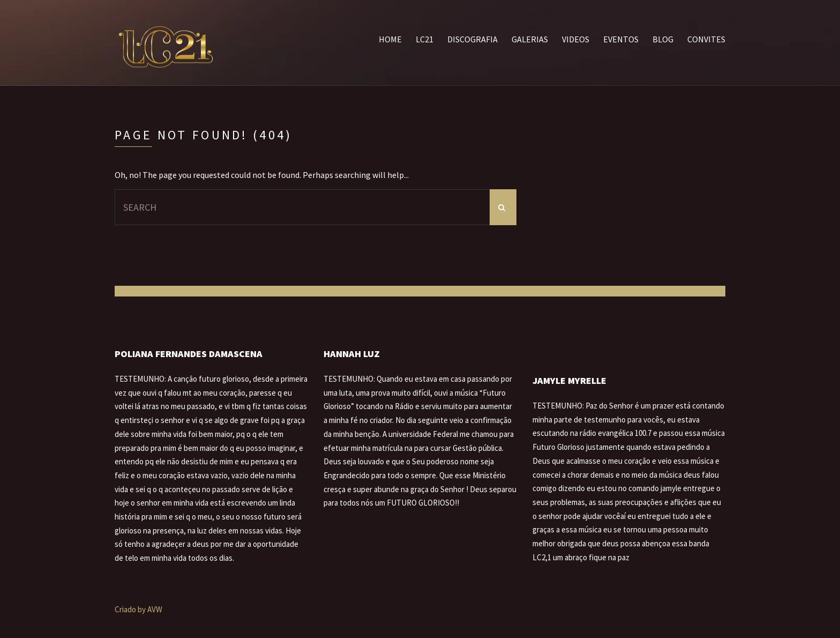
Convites (706, 39)
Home (390, 39)
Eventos (621, 39)
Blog (663, 39)
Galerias (530, 39)
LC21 (425, 39)
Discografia (472, 39)
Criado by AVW (138, 609)
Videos (576, 39)
